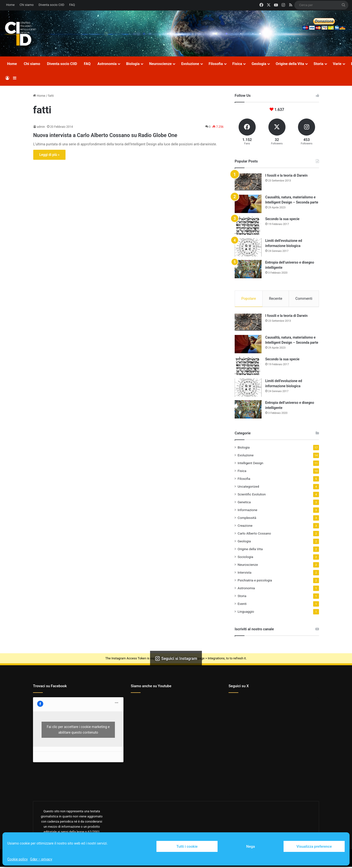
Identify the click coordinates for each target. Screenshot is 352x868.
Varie (337, 64)
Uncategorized (248, 488)
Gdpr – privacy (41, 859)
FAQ (72, 5)
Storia (319, 64)
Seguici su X (239, 687)
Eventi (242, 605)
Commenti (304, 299)
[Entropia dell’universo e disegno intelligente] (248, 269)
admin (41, 127)
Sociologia (245, 558)
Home (10, 5)
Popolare (249, 299)
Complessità (247, 519)
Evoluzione (190, 64)
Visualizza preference (314, 847)
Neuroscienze (160, 64)
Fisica (237, 64)
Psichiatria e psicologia (255, 581)
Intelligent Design (250, 464)
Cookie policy (17, 859)
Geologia (259, 64)
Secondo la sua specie (282, 219)
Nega (250, 847)
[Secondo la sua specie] (248, 226)
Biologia (133, 64)
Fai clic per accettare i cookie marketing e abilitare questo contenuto (78, 731)
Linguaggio (246, 613)
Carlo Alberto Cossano (254, 535)
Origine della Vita (290, 64)
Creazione (245, 527)
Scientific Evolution (252, 495)
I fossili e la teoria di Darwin (286, 175)
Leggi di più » (49, 163)
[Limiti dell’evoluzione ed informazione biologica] (248, 247)
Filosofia (216, 64)
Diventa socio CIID (51, 5)
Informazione (247, 511)
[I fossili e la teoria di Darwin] (248, 182)
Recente (276, 299)
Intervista (245, 574)
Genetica (244, 503)
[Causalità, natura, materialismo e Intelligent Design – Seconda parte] (248, 204)
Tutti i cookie (187, 847)
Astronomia (107, 64)
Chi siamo (27, 5)
